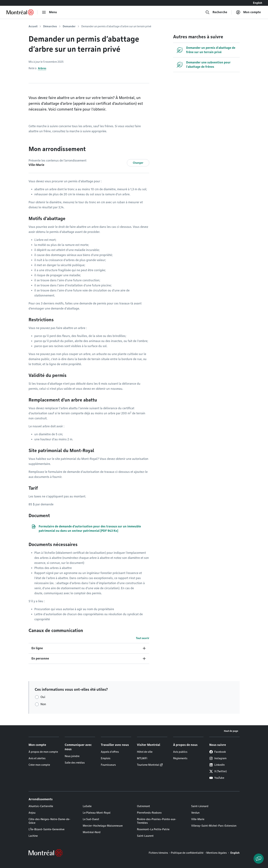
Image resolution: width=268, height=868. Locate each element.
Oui (43, 697)
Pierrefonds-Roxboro (149, 813)
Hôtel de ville (145, 752)
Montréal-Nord (92, 832)
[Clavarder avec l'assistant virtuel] (259, 859)
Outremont (143, 806)
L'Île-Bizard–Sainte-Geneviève (47, 829)
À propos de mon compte (43, 752)
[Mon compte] (248, 12)
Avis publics (180, 752)
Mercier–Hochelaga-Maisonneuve (103, 826)
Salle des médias (75, 763)
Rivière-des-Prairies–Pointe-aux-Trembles (157, 821)
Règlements (180, 758)
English (258, 3)
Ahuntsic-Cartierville (41, 806)
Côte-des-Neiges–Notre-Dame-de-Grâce (49, 821)
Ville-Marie (198, 819)
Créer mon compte (39, 765)
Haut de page (231, 731)
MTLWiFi (142, 758)
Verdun (195, 813)
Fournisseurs (108, 765)
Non (43, 704)
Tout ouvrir (143, 638)
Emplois (106, 758)
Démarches (50, 26)
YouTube (217, 778)
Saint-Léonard (200, 806)
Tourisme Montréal (148, 765)
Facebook (218, 752)
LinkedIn (217, 765)
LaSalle (87, 806)
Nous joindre (72, 756)
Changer (138, 163)
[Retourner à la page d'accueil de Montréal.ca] (20, 12)
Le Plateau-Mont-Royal (97, 813)
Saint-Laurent (145, 836)
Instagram (218, 758)
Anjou (32, 813)
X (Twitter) (218, 771)
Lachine (33, 836)
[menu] (49, 12)
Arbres (42, 68)
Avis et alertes (37, 758)
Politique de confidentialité (187, 853)
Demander (69, 26)
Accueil (33, 26)
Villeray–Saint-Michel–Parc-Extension (214, 826)
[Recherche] (216, 12)
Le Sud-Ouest (91, 819)
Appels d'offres (110, 752)
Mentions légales (217, 853)
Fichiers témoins (158, 853)
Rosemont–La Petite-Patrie (153, 829)
